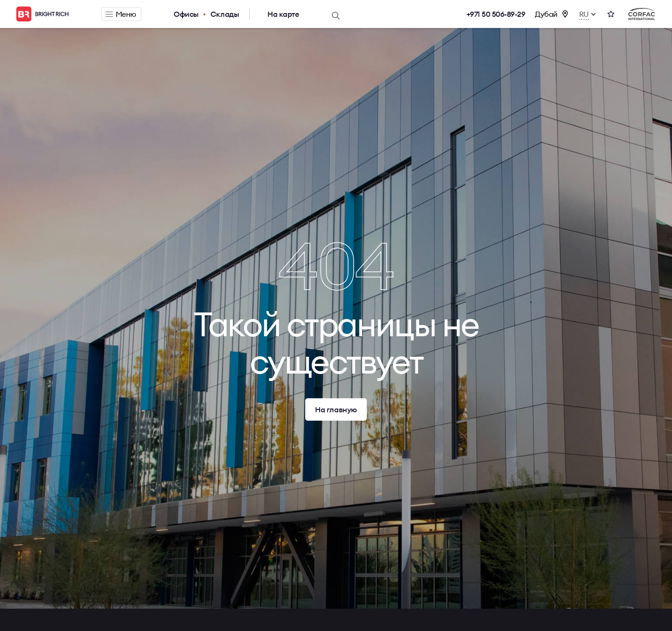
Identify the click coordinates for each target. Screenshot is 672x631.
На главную (336, 409)
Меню (121, 14)
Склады (225, 14)
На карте (283, 14)
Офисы (186, 14)
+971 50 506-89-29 (496, 14)
